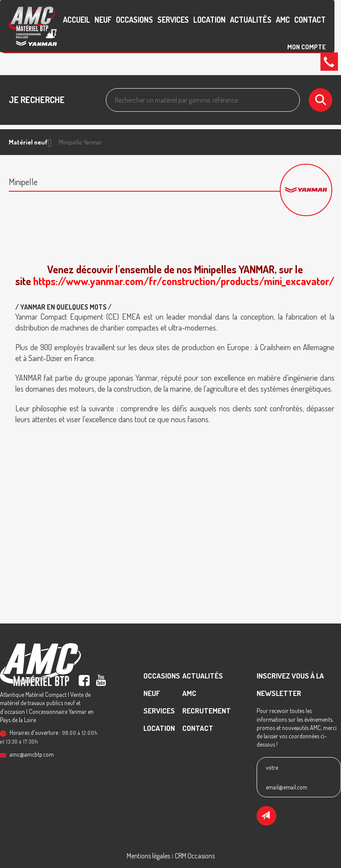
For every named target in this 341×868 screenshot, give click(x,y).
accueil (77, 20)
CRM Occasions (195, 856)
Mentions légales (148, 856)
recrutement (207, 711)
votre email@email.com (287, 777)
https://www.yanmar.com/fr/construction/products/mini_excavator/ (184, 281)
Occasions (134, 20)
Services (173, 20)
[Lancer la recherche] (320, 100)
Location (209, 20)
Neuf (103, 20)
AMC (283, 20)
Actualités (251, 20)
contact (310, 20)
